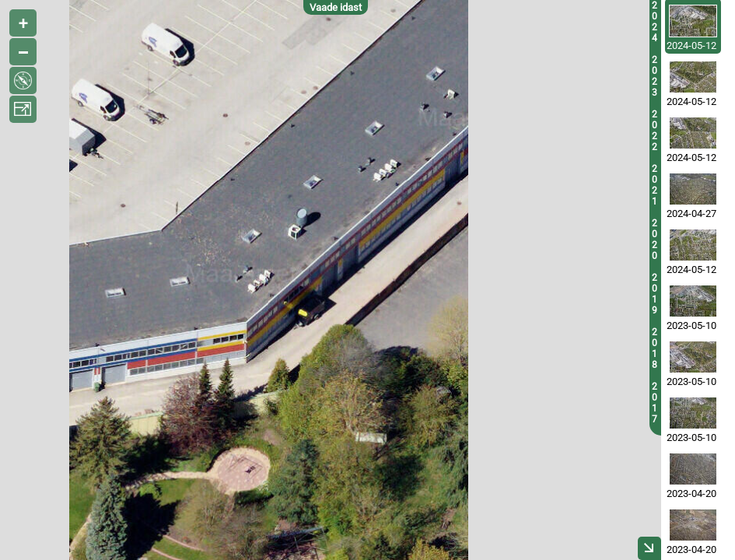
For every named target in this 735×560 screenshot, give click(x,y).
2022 (654, 131)
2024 (654, 22)
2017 (654, 403)
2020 (654, 240)
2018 (654, 348)
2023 (654, 76)
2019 (654, 294)
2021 (654, 185)
